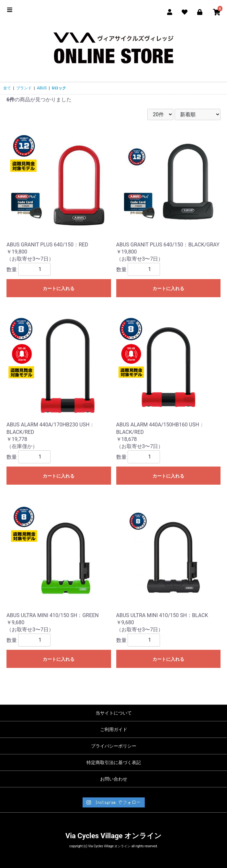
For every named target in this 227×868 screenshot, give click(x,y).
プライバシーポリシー (114, 746)
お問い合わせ (114, 779)
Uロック (59, 88)
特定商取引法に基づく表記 (114, 762)
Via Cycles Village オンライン (113, 836)
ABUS (42, 88)
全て (7, 88)
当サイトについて (114, 713)
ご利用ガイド (114, 729)
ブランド (24, 88)
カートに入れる (59, 288)
